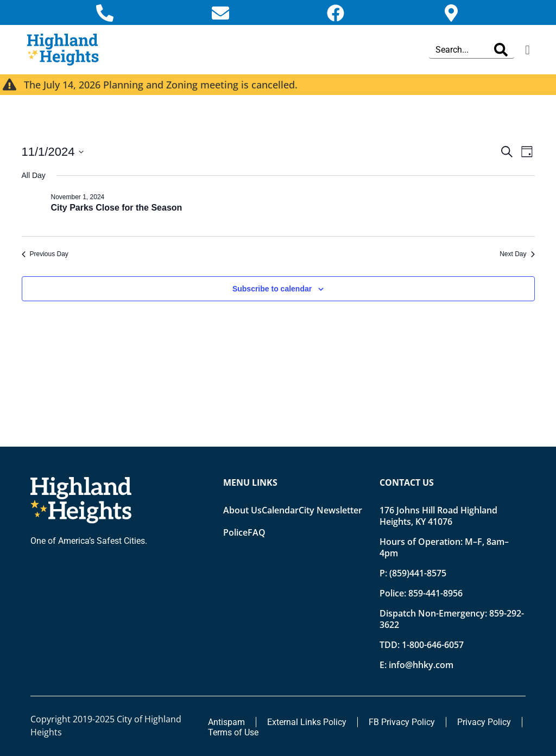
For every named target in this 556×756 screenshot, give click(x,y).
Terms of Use (233, 732)
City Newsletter (330, 510)
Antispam (226, 722)
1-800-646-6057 (433, 645)
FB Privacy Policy (402, 722)
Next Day (517, 254)
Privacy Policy (484, 722)
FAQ (257, 532)
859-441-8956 (435, 593)
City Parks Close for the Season (117, 208)
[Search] (501, 50)
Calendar (280, 510)
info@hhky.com (421, 665)
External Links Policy (307, 722)
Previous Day (45, 254)
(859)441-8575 (418, 573)
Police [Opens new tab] (235, 532)
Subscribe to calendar (272, 289)
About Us (242, 510)
